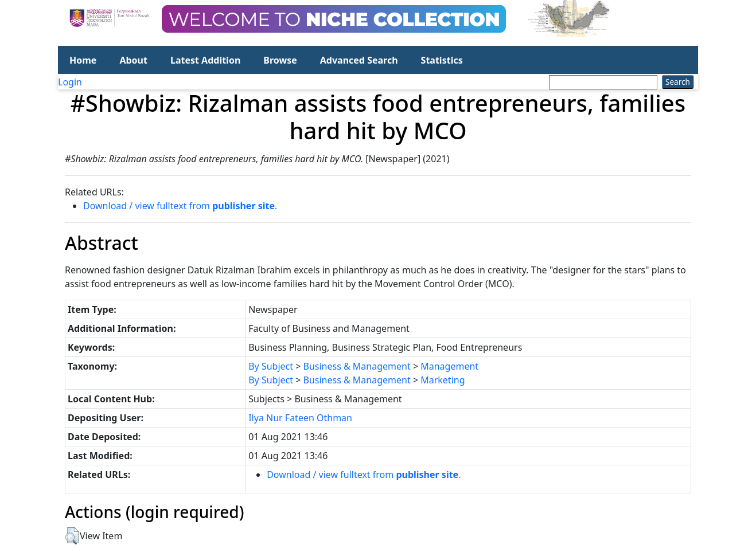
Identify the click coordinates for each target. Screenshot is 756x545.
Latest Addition (205, 60)
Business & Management (357, 366)
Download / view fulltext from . (180, 206)
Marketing (443, 380)
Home (83, 60)
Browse (280, 60)
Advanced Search (359, 60)
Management (449, 366)
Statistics (442, 60)
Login (70, 82)
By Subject (271, 366)
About (133, 60)
